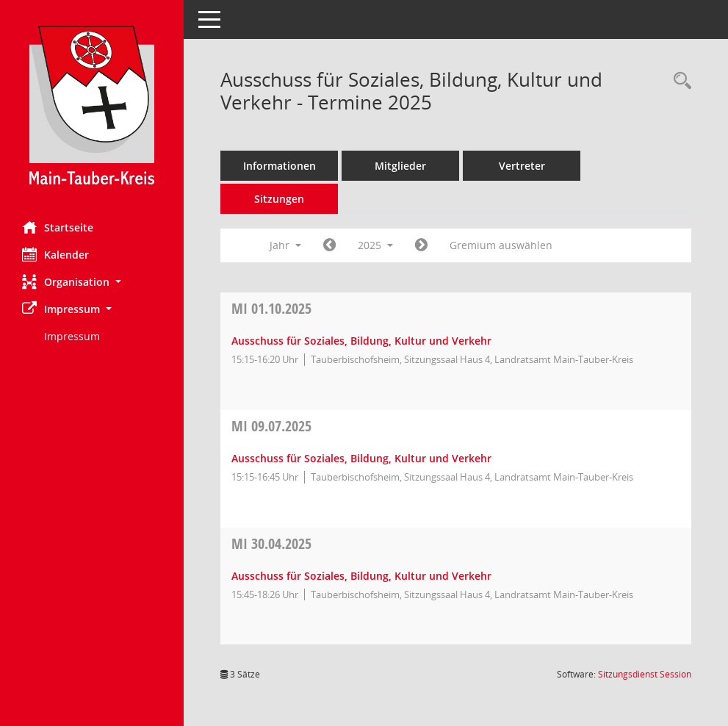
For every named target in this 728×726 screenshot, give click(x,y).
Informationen (280, 166)
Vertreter (522, 166)
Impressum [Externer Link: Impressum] (72, 336)
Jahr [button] (285, 245)
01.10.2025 (271, 308)
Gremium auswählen (501, 245)
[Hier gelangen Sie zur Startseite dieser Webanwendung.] (92, 105)
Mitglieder (400, 166)
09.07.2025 (271, 426)
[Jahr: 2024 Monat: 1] (329, 245)
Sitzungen (279, 199)
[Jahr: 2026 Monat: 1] (421, 245)
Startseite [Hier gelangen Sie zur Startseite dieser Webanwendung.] (58, 227)
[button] (92, 282)
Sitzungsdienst (645, 674)
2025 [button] (375, 245)
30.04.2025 (271, 543)
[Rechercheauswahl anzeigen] (679, 81)
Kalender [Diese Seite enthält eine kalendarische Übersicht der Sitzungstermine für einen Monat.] (55, 254)
